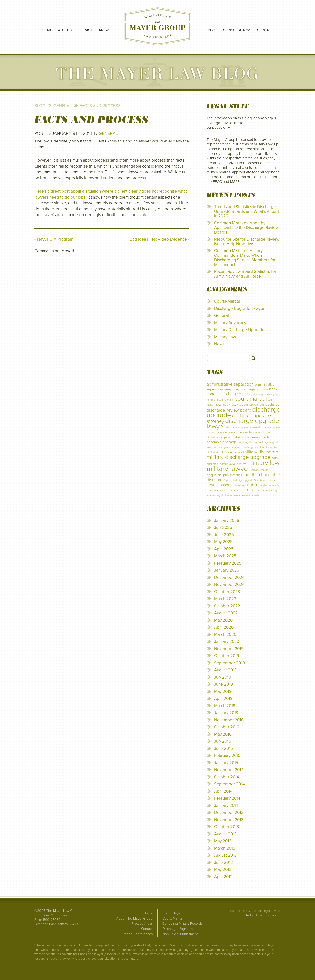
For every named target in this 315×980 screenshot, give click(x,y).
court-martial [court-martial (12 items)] (251, 399)
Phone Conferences (138, 934)
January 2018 (226, 713)
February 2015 (227, 756)
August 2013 (225, 834)
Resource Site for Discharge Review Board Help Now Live (247, 241)
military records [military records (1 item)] (260, 470)
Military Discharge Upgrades (240, 330)
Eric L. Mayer (172, 913)
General (63, 106)
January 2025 (227, 570)
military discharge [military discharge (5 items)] (261, 452)
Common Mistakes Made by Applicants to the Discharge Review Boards (246, 228)
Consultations (237, 30)
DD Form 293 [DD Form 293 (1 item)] (257, 405)
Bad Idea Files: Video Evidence (158, 239)
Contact (265, 30)
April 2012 (223, 877)
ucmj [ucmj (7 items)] (254, 485)
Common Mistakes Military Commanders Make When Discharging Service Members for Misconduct (245, 258)
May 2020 (223, 620)
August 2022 (226, 613)
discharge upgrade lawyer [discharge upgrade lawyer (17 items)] (243, 424)
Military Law (225, 337)
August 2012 (225, 855)
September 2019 (229, 663)
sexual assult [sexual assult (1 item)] (241, 486)
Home (47, 30)
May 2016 (223, 734)
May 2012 (223, 870)
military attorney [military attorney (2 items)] (230, 452)
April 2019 (223, 699)
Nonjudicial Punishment (180, 934)
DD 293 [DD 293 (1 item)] (244, 405)
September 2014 (229, 784)
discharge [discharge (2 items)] (272, 405)
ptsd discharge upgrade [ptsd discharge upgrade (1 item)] (240, 480)
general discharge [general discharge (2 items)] (236, 437)
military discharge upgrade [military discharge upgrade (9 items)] (239, 457)
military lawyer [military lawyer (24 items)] (228, 469)
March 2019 (225, 706)
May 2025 (223, 542)
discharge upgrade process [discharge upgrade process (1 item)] (242, 428)
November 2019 (229, 649)
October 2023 (227, 592)
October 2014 (227, 777)
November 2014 (229, 770)
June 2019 (223, 684)
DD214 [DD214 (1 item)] (235, 405)
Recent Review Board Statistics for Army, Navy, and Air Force (245, 274)
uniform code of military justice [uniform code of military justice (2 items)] (242, 490)
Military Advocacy (230, 323)
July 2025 (223, 528)
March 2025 (225, 556)
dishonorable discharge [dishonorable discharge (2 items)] (240, 432)
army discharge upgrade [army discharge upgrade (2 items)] (250, 389)
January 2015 (226, 763)
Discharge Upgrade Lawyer (239, 308)
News (219, 344)
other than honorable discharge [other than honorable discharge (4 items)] (243, 477)
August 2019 (225, 670)
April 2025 (224, 549)
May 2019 (223, 691)
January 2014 (226, 805)
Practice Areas (96, 30)
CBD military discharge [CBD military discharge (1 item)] (252, 394)
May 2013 (223, 841)
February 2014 (227, 798)
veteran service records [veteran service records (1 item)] (246, 495)
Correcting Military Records (182, 924)
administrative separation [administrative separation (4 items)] (230, 384)
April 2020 (224, 627)
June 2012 (223, 862)
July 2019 (223, 677)
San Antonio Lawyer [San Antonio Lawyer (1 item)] (266, 480)
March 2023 (225, 599)
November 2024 (229, 585)
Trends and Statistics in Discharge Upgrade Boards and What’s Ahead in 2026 (246, 211)
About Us (67, 30)
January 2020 (227, 642)
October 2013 (227, 827)
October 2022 (227, 606)
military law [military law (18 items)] (263, 463)
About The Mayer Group (134, 918)
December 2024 (229, 577)
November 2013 (229, 820)
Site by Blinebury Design (262, 915)
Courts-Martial (227, 301)
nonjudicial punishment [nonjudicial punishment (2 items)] (223, 475)
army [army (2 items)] (228, 389)
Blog (213, 30)
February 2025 (228, 563)
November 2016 (229, 720)
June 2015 (223, 748)
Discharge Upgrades (178, 929)
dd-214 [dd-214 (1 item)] (227, 405)
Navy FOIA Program (55, 239)
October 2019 (227, 656)
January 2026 (227, 520)
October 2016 (227, 727)
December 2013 (229, 813)
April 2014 (223, 791)
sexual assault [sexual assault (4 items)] (220, 485)
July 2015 (223, 741)
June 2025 (224, 535)
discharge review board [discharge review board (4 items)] (229, 410)
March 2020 (225, 634)
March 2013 (225, 848)
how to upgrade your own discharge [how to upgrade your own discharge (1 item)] (233, 447)
